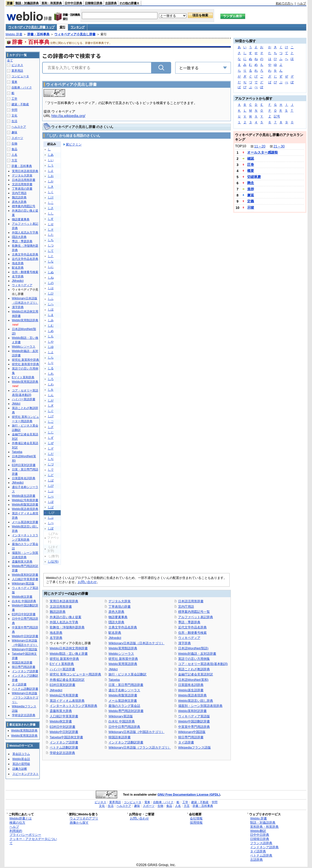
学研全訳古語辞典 (62, 753)
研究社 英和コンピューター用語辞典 (76, 674)
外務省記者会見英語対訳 (67, 680)
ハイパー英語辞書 (62, 669)
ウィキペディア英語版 (194, 716)
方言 (14, 160)
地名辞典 (56, 633)
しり (51, 363)
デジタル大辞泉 (120, 601)
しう (51, 166)
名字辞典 (56, 638)
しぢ (51, 459)
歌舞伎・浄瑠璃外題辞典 (67, 627)
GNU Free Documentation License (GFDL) (189, 795)
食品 (14, 149)
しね (51, 278)
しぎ (51, 406)
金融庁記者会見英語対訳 (196, 674)
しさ (51, 208)
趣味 (14, 132)
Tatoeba (114, 680)
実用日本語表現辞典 (64, 601)
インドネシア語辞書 (64, 742)
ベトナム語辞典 (261, 855)
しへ (51, 304)
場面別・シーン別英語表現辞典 (200, 706)
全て (10, 60)
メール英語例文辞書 (123, 701)
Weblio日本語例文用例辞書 (69, 648)
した (51, 235)
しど (51, 475)
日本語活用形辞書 (191, 601)
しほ (51, 310)
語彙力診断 (20, 769)
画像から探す (79, 823)
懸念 (251, 183)
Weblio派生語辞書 (191, 690)
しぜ (51, 443)
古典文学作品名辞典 (123, 627)
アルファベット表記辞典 (196, 617)
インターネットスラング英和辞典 (73, 706)
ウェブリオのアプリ (84, 818)
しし (51, 214)
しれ (51, 374)
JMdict (113, 669)
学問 (14, 110)
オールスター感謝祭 (263, 152)
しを (51, 390)
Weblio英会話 (21, 759)
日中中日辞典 (73, 3)
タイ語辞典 (258, 851)
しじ (51, 432)
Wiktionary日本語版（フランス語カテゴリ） (140, 747)
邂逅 (251, 195)
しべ (51, 497)
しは (51, 288)
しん (51, 395)
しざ (51, 427)
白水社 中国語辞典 (122, 721)
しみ (51, 320)
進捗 (251, 189)
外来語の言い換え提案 (66, 617)
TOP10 (240, 146)
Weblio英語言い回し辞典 (196, 701)
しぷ (51, 518)
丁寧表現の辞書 (120, 607)
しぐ (51, 411)
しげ (51, 416)
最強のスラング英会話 (124, 706)
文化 (14, 116)
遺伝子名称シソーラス (124, 690)
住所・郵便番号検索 (192, 633)
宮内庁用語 (186, 607)
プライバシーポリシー (25, 835)
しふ (51, 299)
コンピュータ (20, 76)
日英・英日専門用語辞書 (126, 685)
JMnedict (56, 690)
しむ (51, 326)
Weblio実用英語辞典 (123, 664)
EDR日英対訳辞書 (63, 685)
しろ (51, 379)
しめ (51, 331)
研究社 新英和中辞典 (64, 659)
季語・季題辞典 (189, 622)
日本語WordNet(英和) (193, 680)
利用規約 (16, 831)
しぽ (51, 528)
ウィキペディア (189, 638)
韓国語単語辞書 (120, 737)
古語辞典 (111, 3)
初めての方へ (284, 3)
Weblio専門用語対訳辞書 (126, 711)
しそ (51, 230)
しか (51, 181)
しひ (51, 293)
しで (51, 470)
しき (51, 187)
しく (51, 192)
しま (51, 315)
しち (51, 240)
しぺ (51, 523)
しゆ (51, 347)
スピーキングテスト (26, 774)
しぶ (51, 491)
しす (51, 219)
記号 (277, 116)
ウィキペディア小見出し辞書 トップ (31, 27)
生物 (14, 144)
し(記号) (53, 562)
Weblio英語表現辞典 (192, 695)
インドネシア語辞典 (264, 847)
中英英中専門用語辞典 (194, 727)
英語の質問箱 (21, 764)
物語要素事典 (118, 617)
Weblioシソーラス (121, 654)
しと (51, 256)
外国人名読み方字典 (64, 622)
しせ (51, 224)
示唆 (251, 207)
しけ (51, 197)
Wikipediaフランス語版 (195, 747)
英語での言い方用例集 (194, 659)
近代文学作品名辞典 (192, 627)
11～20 (260, 146)
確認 (251, 158)
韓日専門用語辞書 (191, 737)
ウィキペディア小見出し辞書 (75, 34)
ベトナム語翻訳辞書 (64, 747)
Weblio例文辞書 (61, 721)
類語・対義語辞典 (27, 3)
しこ (51, 203)
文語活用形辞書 (61, 607)
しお (51, 176)
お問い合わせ (87, 582)
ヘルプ (302, 3)
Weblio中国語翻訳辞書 (194, 721)
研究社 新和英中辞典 (123, 659)
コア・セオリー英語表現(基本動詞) (203, 664)
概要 (251, 171)
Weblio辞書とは (21, 818)
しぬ (51, 272)
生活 (14, 121)
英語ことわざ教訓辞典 (194, 669)
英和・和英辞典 (52, 3)
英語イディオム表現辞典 (67, 701)
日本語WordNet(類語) (193, 648)
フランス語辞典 (261, 843)
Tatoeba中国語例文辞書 (66, 737)
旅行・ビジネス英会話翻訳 (127, 674)
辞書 (10, 3)
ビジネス (17, 65)
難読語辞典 (58, 612)
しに (51, 267)
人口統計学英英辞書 (64, 716)
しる (51, 368)
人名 (14, 155)
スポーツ (17, 138)
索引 (62, 27)
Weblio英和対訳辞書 (192, 711)
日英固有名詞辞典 (191, 685)
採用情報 (196, 823)
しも (51, 336)
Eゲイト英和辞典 (62, 664)
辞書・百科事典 (38, 34)
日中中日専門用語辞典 (124, 727)
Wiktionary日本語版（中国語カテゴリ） (136, 732)
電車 (14, 82)
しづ (51, 464)
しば (51, 480)
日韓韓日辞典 (94, 3)
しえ (51, 171)
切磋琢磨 (254, 177)
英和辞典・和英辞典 (264, 827)
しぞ (51, 449)
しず (51, 438)
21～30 (279, 146)
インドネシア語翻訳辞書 (126, 742)
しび (51, 486)
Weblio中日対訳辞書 (64, 732)
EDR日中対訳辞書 (63, 727)
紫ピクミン (74, 144)
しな (51, 262)
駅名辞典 (115, 633)
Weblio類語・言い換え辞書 (69, 654)
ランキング (78, 27)
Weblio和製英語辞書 (123, 695)
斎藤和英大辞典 (61, 711)
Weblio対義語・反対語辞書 (197, 654)
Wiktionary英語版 (121, 716)
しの (51, 283)
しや (51, 342)
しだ (51, 454)
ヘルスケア (19, 127)
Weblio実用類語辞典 (123, 648)
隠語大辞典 (116, 622)
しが (51, 400)
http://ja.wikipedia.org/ (68, 116)
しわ (51, 384)
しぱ (51, 507)
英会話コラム (21, 754)
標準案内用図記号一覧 (194, 612)
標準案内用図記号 (24, 206)
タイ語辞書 (186, 742)
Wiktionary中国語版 (192, 732)
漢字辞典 (185, 643)
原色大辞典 (116, 612)
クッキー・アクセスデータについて (33, 841)
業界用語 (17, 71)
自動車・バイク (22, 88)
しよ (51, 352)
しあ (51, 155)
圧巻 (251, 165)
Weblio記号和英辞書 (64, 695)
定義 (251, 201)
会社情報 (196, 818)
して (51, 251)
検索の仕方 (17, 823)
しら (51, 358)
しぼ (51, 502)
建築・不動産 (20, 104)
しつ (51, 245)
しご (51, 422)
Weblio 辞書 (14, 34)
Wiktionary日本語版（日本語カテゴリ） (136, 643)
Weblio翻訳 (258, 831)
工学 (14, 99)
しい (51, 160)
